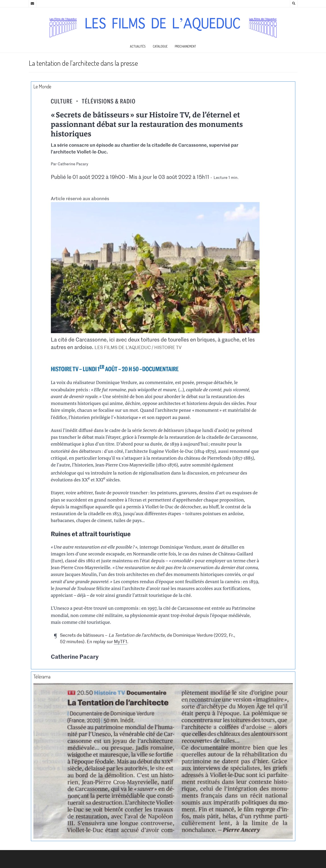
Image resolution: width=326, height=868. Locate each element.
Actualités (138, 46)
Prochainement (185, 46)
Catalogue (160, 46)
